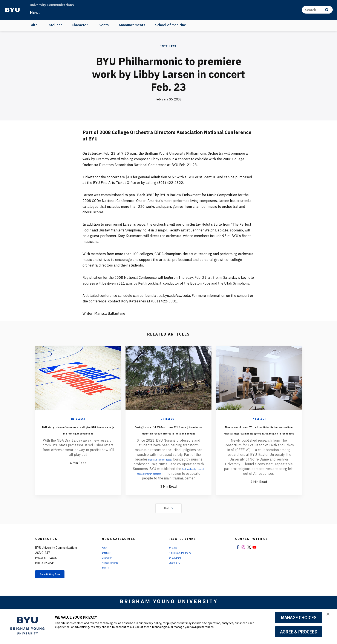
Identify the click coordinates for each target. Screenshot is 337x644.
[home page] (12, 10)
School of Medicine (171, 25)
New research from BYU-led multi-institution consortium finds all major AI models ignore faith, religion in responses (259, 439)
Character (80, 25)
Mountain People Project (166, 472)
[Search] (317, 10)
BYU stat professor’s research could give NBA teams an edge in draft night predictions (78, 436)
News (36, 12)
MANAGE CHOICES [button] (299, 618)
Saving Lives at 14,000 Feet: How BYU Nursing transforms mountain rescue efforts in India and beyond (168, 436)
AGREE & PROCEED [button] (299, 632)
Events (103, 25)
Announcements (132, 25)
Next (169, 526)
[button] (330, 616)
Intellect (55, 25)
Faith (33, 25)
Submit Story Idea (57, 593)
